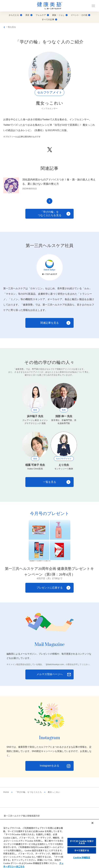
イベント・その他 (81, 15)
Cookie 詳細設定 (82, 857)
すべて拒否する (82, 850)
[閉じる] (92, 823)
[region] (49, 844)
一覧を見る (11, 27)
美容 (29, 15)
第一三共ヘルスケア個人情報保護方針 (22, 816)
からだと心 (15, 15)
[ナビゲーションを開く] (93, 6)
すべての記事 (50, 20)
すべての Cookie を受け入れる (82, 842)
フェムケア (42, 15)
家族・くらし (60, 15)
